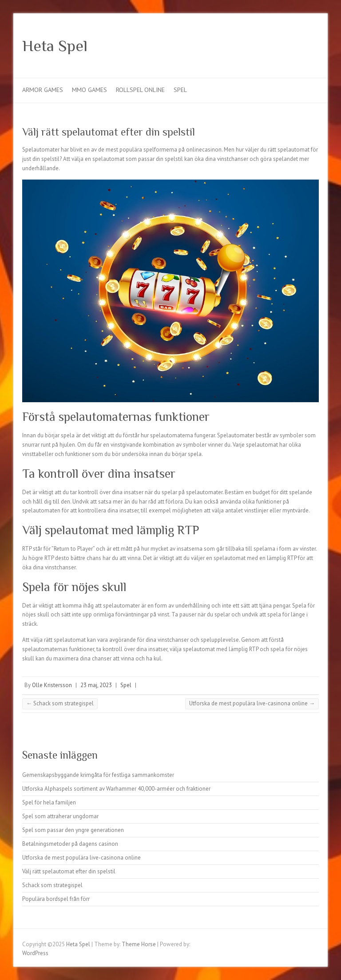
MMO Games (89, 90)
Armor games (43, 90)
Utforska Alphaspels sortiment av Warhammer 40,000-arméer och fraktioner (116, 789)
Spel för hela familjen (49, 802)
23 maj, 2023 (96, 685)
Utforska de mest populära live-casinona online (252, 703)
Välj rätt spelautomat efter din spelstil (69, 871)
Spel (180, 90)
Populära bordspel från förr (56, 899)
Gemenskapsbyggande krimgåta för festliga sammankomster (98, 775)
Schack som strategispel (60, 703)
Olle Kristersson (52, 685)
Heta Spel (55, 46)
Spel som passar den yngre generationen (73, 830)
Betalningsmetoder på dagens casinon (70, 844)
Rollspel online (140, 90)
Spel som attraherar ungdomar (60, 816)
